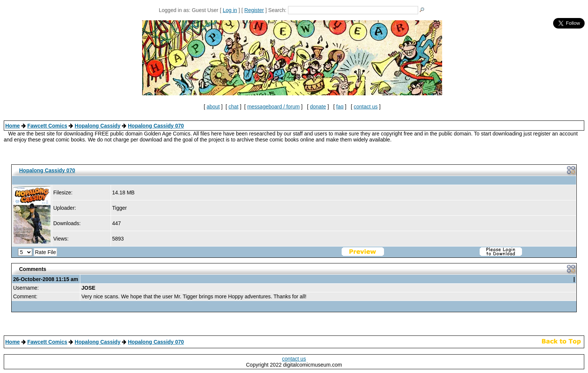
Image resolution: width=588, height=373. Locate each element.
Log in (230, 10)
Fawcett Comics (47, 126)
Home (13, 126)
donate (318, 107)
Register (254, 10)
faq (340, 107)
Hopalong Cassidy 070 (156, 126)
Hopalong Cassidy (97, 126)
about (213, 107)
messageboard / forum (273, 107)
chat (233, 107)
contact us (366, 107)
